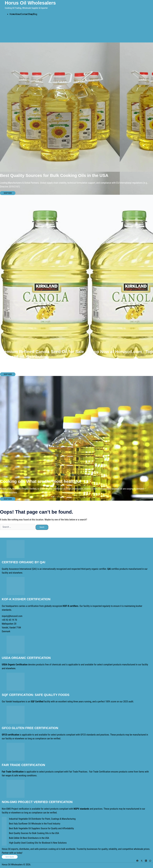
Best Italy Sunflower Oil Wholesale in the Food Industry (35, 824)
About (18, 14)
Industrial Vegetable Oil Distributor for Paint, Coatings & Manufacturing (42, 819)
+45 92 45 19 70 (9, 620)
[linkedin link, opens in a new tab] (146, 860)
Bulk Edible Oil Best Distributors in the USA (29, 838)
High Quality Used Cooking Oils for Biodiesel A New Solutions (38, 843)
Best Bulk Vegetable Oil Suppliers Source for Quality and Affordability (41, 828)
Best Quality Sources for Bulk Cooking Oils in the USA (34, 833)
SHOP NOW (8, 193)
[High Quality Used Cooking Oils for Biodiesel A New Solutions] (4, 843)
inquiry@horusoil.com (12, 616)
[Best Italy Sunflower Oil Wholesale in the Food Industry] (4, 824)
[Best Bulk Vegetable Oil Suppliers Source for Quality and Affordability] (4, 829)
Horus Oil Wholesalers (30, 3)
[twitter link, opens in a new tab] (142, 860)
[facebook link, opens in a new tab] (137, 860)
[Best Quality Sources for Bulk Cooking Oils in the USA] (4, 834)
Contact (25, 14)
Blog (35, 14)
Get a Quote (10, 857)
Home (12, 14)
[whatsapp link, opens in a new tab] (150, 860)
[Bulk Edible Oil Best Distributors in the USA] (4, 838)
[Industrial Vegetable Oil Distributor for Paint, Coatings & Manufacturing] (4, 819)
